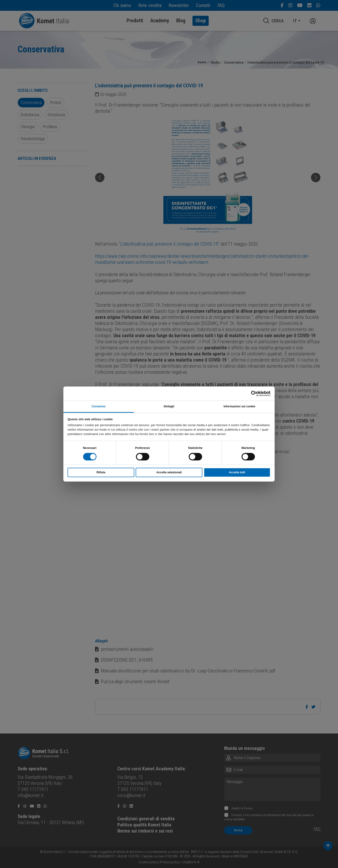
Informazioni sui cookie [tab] (239, 406)
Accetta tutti (237, 472)
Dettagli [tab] (169, 406)
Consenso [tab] (99, 406)
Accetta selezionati (169, 472)
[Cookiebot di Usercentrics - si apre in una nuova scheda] (250, 393)
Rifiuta (101, 472)
